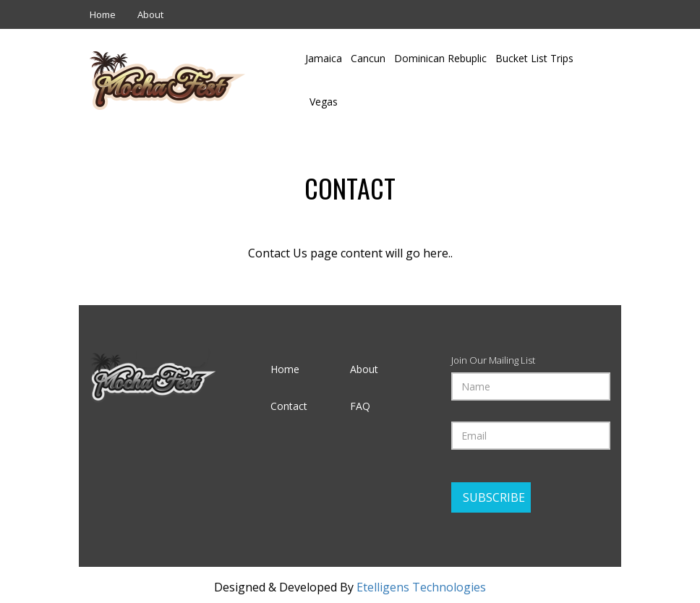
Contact (289, 406)
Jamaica (324, 58)
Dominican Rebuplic (440, 58)
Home (103, 14)
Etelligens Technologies (421, 587)
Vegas (324, 102)
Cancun (368, 58)
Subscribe (494, 497)
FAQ (360, 406)
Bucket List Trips (534, 58)
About (150, 14)
